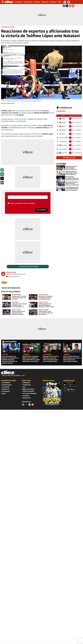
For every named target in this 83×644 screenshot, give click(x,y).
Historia (67, 354)
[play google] (73, 384)
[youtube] (33, 405)
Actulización (47, 354)
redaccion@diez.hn (13, 276)
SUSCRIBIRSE (41, 210)
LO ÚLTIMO (61, 164)
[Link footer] (8, 372)
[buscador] (65, 2)
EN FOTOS (5, 354)
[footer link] (41, 376)
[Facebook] (23, 405)
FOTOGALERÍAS (11, 342)
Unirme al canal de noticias (30, 267)
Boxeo (5, 283)
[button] (2, 170)
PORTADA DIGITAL (49, 381)
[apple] (73, 389)
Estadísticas (66, 108)
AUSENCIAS (26, 354)
